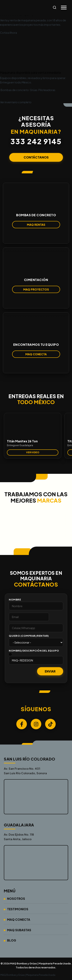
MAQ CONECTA (36, 354)
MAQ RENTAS (36, 225)
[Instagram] (36, 724)
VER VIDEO (33, 452)
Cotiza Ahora (10, 33)
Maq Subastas (19, 930)
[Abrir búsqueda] (55, 8)
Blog (12, 940)
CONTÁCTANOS (36, 157)
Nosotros (16, 899)
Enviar (50, 671)
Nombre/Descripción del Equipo (34, 651)
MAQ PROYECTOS (36, 289)
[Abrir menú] (64, 8)
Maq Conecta (19, 920)
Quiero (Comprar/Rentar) (29, 636)
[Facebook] (22, 724)
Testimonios (18, 909)
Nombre (15, 600)
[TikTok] (50, 724)
